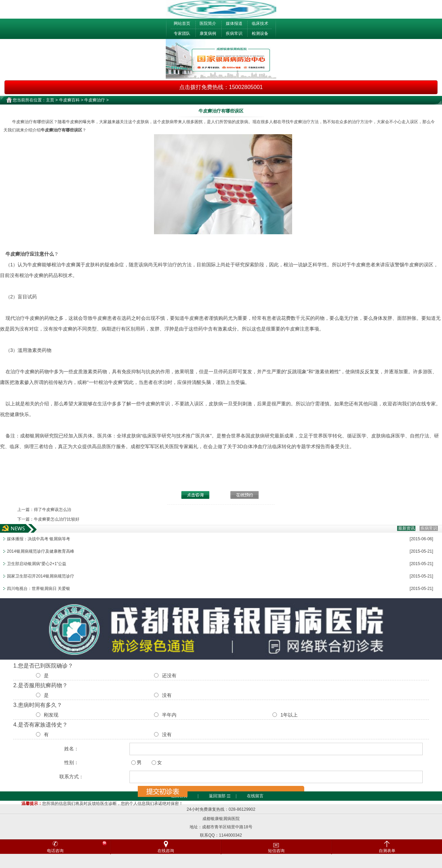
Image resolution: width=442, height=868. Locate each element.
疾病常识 (234, 33)
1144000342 (230, 835)
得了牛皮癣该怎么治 (52, 510)
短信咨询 (298, 847)
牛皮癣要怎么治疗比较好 (57, 519)
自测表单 (387, 851)
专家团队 (182, 33)
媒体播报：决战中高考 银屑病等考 (39, 539)
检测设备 (260, 33)
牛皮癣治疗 (95, 100)
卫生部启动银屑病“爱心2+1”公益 (37, 564)
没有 (167, 695)
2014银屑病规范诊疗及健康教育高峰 (41, 551)
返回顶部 (217, 796)
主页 (50, 100)
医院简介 (208, 23)
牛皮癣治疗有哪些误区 (61, 130)
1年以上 (289, 715)
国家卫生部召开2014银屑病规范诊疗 (41, 576)
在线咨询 (166, 851)
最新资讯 (406, 528)
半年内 (169, 715)
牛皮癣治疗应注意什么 (30, 254)
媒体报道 (234, 23)
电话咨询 (77, 847)
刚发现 (51, 715)
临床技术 (260, 23)
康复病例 (208, 33)
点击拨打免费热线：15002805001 (221, 87)
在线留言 (255, 796)
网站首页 (182, 23)
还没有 (169, 675)
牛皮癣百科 (69, 100)
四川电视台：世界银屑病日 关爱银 (39, 589)
